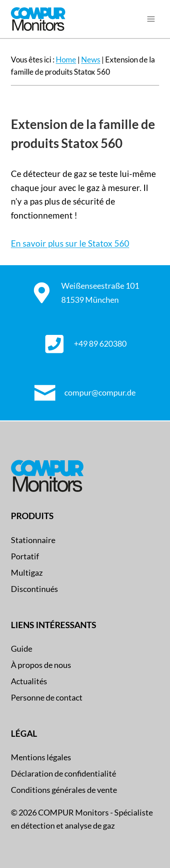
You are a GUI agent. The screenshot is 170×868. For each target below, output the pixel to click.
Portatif (25, 556)
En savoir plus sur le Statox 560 (70, 243)
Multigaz (27, 572)
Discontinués (34, 589)
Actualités (29, 681)
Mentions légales (41, 757)
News (91, 60)
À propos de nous (41, 665)
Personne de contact (47, 697)
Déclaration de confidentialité (63, 773)
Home (66, 60)
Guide (22, 649)
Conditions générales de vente (64, 790)
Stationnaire (33, 540)
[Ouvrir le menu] (151, 19)
